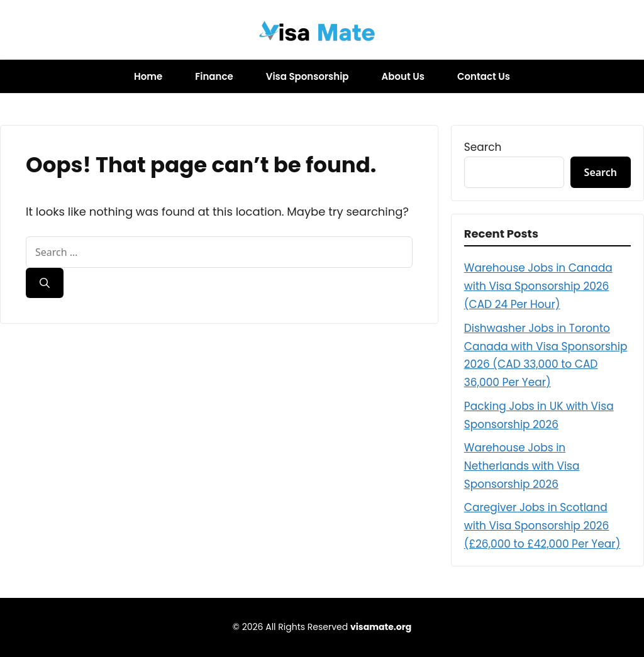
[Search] (45, 283)
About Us (403, 76)
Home (148, 76)
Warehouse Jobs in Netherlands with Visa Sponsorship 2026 (522, 466)
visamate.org (381, 627)
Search (483, 147)
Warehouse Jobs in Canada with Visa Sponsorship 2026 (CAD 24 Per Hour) (538, 286)
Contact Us (484, 76)
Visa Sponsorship (308, 76)
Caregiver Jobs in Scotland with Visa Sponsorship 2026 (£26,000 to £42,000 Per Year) (542, 526)
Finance (214, 76)
